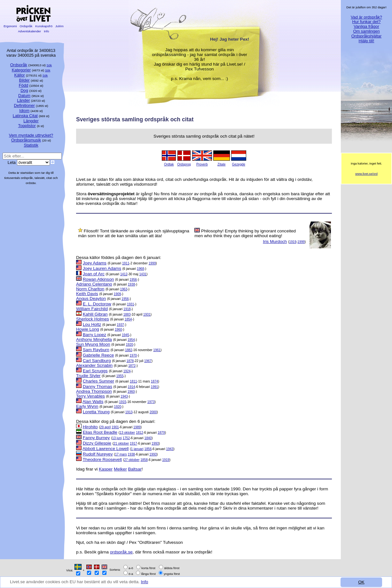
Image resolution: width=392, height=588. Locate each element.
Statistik (31, 145)
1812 (140, 433)
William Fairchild (92, 309)
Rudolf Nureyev (98, 454)
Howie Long (88, 329)
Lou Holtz (92, 324)
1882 (129, 350)
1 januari (137, 449)
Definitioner (24, 105)
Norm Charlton (90, 289)
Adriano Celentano (94, 284)
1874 (155, 381)
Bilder (24, 80)
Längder (31, 121)
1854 (128, 319)
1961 (157, 350)
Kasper (106, 469)
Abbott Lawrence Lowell (106, 449)
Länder (23, 100)
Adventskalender (30, 31)
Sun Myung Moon (93, 344)
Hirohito (90, 427)
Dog (24, 90)
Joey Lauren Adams (102, 268)
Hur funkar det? (367, 22)
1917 (133, 443)
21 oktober (121, 443)
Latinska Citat (25, 116)
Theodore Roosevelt (102, 459)
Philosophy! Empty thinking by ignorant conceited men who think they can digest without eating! (245, 233)
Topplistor (27, 126)
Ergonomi (10, 26)
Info (145, 582)
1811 (133, 381)
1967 (148, 361)
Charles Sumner (98, 381)
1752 (126, 438)
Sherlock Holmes (93, 319)
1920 (130, 345)
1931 (131, 304)
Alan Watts (93, 402)
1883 (127, 314)
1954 (131, 340)
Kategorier (21, 70)
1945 (125, 335)
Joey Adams (95, 263)
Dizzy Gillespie (97, 443)
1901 (115, 427)
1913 (129, 412)
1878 (130, 361)
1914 (132, 387)
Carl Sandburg (97, 361)
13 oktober (127, 433)
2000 (153, 412)
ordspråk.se (121, 552)
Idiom (24, 111)
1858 (144, 460)
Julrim (59, 26)
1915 (123, 402)
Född (24, 85)
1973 (151, 402)
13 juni (117, 438)
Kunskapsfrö (44, 26)
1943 (124, 396)
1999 (301, 242)
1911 (126, 263)
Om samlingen (366, 31)
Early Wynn (87, 406)
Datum (24, 96)
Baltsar (135, 469)
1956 (133, 280)
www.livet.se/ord (366, 174)
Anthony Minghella (94, 339)
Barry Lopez (94, 335)
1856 (148, 449)
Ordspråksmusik (26, 140)
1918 (127, 309)
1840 (148, 438)
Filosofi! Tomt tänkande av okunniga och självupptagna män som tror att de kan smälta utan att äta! (134, 233)
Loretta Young (96, 412)
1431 (143, 274)
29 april (105, 427)
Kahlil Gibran (95, 314)
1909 (118, 294)
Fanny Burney (96, 438)
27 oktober (132, 460)
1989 (137, 427)
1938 (132, 284)
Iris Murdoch (275, 242)
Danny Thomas (98, 387)
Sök (49, 65)
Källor (20, 75)
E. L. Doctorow (97, 304)
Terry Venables (90, 396)
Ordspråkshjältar (367, 36)
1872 (132, 366)
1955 (120, 376)
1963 (124, 289)
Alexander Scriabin (94, 365)
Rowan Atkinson (98, 279)
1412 (124, 274)
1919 (293, 242)
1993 (155, 443)
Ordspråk (26, 26)
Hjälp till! (367, 41)
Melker (120, 469)
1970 (133, 355)
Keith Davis (87, 294)
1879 (161, 433)
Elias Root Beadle (100, 432)
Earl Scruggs (95, 371)
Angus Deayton (91, 298)
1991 (155, 387)
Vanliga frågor (366, 26)
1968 (141, 269)
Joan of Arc (94, 274)
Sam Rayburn (96, 350)
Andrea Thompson (94, 391)
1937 (120, 325)
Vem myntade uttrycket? (31, 135)
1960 (118, 330)
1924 (127, 371)
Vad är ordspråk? (366, 17)
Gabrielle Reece (98, 355)
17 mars (121, 454)
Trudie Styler (88, 376)
